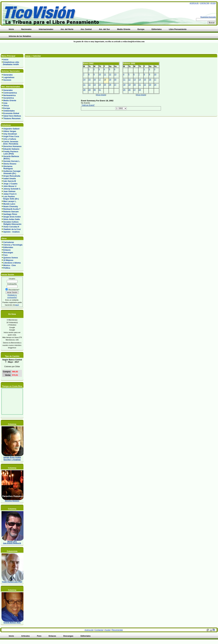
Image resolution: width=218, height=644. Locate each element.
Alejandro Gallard (11, 129)
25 (105, 85)
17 (100, 79)
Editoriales (8, 247)
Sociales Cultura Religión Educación (12, 223)
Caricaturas (9, 242)
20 (115, 79)
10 (100, 74)
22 (89, 85)
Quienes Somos (11, 258)
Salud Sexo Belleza (12, 116)
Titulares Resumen (12, 118)
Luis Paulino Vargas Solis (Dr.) (10, 198)
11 (105, 74)
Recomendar (117, 630)
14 (84, 79)
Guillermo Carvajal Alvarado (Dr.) (11, 172)
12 (110, 74)
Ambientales (9, 111)
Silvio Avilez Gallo (12, 219)
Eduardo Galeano (11, 149)
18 (105, 79)
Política (7, 268)
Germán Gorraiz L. (12, 161)
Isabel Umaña (10, 179)
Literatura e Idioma (12, 263)
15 (89, 79)
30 (95, 90)
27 (115, 85)
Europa (7, 108)
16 (95, 79)
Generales (8, 75)
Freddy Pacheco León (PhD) (10, 153)
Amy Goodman (10, 134)
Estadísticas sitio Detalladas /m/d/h (10, 63)
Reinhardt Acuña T (12, 209)
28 (84, 90)
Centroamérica (10, 93)
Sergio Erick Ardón (12, 217)
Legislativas (9, 77)
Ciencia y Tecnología (13, 245)
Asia (5, 103)
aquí (17, 305)
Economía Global (11, 113)
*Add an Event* (88, 105)
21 (84, 85)
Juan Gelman (9, 191)
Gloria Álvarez (10, 164)
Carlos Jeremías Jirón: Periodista (10, 143)
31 (100, 90)
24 (100, 85)
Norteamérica (10, 95)
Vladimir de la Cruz (12, 229)
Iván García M (10, 181)
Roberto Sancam (11, 212)
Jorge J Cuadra (10, 184)
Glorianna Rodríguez (7, 167)
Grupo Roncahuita (12, 176)
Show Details (101, 95)
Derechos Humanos (12, 146)
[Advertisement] (52, 48)
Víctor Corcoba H (11, 227)
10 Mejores (8, 260)
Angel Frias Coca (11, 136)
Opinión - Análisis (12, 232)
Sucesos (7, 80)
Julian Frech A (10, 194)
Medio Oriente (10, 100)
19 (110, 79)
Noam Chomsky (11, 206)
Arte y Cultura (10, 139)
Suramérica (9, 98)
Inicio (6, 60)
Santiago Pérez (10, 214)
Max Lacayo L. (10, 201)
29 (89, 90)
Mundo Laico (9, 204)
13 (115, 74)
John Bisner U (10, 186)
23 (95, 85)
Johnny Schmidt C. (12, 189)
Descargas (8, 252)
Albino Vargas (10, 131)
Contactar (205, 3)
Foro (5, 255)
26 (110, 85)
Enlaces (7, 250)
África (6, 106)
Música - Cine (10, 265)
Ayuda (213, 3)
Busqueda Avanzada (208, 17)
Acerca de (194, 3)
